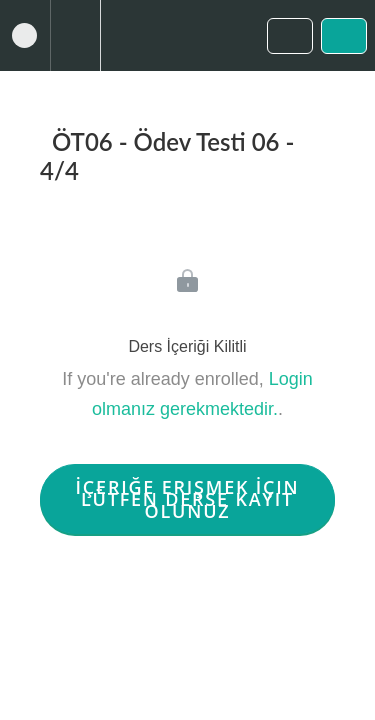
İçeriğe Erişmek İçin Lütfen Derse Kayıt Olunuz (188, 499)
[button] (25, 35)
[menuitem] (75, 35)
